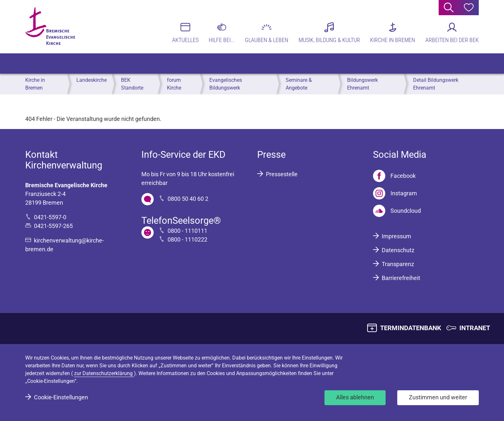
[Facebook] (394, 176)
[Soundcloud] (397, 211)
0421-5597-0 (50, 217)
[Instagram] (395, 193)
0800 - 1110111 (187, 231)
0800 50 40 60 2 (188, 199)
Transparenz (398, 264)
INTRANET (475, 328)
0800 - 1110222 (187, 239)
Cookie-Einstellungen (61, 397)
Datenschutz (398, 250)
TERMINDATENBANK (411, 328)
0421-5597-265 (53, 226)
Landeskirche (92, 80)
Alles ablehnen (355, 397)
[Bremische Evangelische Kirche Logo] (50, 26)
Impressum (396, 236)
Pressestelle (282, 174)
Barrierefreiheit (401, 278)
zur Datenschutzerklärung (104, 373)
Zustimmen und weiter (438, 397)
